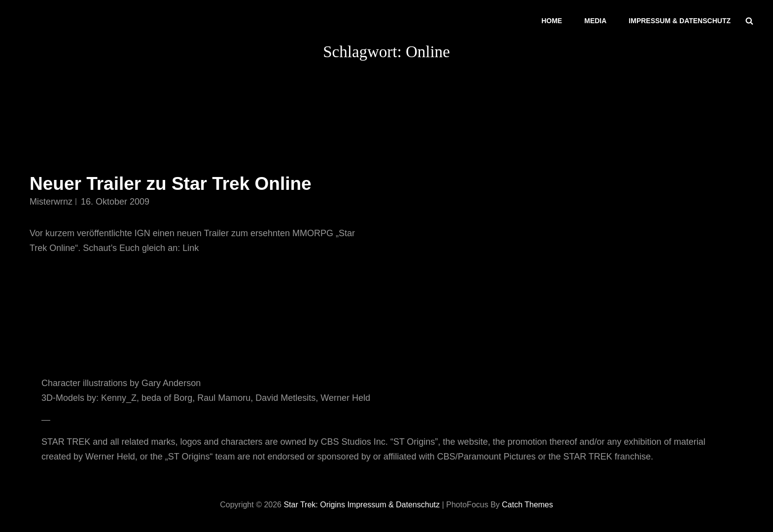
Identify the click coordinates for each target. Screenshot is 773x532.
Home (552, 21)
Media (595, 21)
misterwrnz (51, 202)
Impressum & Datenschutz (680, 21)
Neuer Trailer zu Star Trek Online (171, 184)
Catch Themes (527, 505)
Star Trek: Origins (314, 505)
